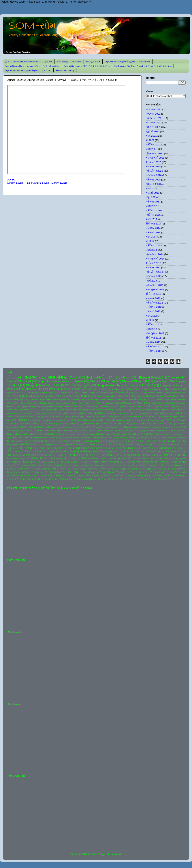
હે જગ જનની (132, 479)
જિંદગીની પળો (41, 451)
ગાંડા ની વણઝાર (39, 448)
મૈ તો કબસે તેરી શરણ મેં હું (58, 469)
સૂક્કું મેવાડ (69, 479)
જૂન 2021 (151, 136)
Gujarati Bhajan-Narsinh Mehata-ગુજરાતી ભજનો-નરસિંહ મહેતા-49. (54, 396)
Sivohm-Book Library (65, 70)
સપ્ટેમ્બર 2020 (154, 175)
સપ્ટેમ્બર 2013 (154, 276)
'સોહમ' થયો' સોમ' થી (95, 389)
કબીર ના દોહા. (109, 441)
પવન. (35, 462)
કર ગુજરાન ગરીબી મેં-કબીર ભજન (24, 444)
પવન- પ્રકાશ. (23, 462)
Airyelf (74, 854)
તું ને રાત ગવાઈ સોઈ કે (86, 455)
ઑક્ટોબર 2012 (155, 303)
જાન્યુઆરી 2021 (155, 158)
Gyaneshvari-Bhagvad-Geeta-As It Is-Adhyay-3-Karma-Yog (71, 406)
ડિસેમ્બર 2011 (154, 338)
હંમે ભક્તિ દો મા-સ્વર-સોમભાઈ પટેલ (108, 479)
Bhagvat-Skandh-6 (109, 385)
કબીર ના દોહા (62, 62)
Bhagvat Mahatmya (153, 389)
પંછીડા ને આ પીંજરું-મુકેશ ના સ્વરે (116, 458)
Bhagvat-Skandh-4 (19, 381)
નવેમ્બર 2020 (153, 166)
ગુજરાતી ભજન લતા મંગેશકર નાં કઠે (95, 448)
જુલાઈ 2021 (153, 131)
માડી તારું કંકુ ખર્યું (167, 465)
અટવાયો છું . (180, 434)
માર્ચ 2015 (152, 219)
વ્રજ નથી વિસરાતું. (141, 472)
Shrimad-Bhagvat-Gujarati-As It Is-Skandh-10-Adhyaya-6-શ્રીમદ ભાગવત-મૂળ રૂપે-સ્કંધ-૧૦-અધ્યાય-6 (137, 427)
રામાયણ (31, 377)
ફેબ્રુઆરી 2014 (155, 254)
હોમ (7, 62)
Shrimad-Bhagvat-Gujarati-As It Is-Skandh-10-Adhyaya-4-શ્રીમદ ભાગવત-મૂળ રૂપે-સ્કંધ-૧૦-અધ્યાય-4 (129, 424)
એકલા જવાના (34, 441)
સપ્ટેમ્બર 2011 (154, 351)
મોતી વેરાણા (78, 469)
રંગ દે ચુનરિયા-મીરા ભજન (137, 469)
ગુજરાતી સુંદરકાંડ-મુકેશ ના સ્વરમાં (145, 448)
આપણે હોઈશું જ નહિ (117, 438)
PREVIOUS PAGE (38, 183)
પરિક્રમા (10, 462)
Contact (48, 70)
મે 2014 (150, 241)
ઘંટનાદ (166, 448)
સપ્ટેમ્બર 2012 (154, 307)
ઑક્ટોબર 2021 (155, 118)
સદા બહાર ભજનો (93, 62)
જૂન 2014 (151, 237)
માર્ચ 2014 (152, 250)
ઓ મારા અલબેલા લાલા (70, 441)
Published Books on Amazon (26, 62)
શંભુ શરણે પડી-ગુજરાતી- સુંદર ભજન (168, 472)
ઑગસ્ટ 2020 (153, 180)
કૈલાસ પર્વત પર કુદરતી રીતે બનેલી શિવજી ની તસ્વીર (111, 444)
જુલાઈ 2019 (153, 193)
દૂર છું (156, 455)
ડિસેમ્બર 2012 (154, 294)
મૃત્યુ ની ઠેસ (39, 469)
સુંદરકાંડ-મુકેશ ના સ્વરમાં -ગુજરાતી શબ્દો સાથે (160, 476)
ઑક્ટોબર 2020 (155, 171)
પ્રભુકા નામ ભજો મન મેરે (84, 462)
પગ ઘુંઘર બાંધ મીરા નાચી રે (145, 458)
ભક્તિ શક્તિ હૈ (12, 465)
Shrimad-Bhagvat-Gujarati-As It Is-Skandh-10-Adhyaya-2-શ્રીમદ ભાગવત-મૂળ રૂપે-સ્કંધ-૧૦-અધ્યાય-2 (121, 420)
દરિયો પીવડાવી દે (143, 455)
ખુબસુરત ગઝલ (22, 448)
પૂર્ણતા (53, 462)
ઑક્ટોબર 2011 (155, 347)
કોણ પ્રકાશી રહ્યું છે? (146, 444)
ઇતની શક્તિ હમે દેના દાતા (172, 438)
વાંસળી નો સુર (109, 472)
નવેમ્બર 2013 (153, 267)
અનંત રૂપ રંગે (15, 438)
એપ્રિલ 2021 (154, 145)
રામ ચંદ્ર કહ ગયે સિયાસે (20, 472)
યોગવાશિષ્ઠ (77, 389)
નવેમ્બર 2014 (153, 228)
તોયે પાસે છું (128, 455)
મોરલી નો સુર (92, 469)
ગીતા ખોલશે (72, 448)
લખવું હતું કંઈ (40, 472)
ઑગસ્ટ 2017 (153, 202)
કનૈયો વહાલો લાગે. (92, 441)
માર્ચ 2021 (152, 149)
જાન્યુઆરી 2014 (155, 259)
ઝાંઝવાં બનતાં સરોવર (173, 451)
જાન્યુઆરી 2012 (155, 333)
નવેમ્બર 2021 (153, 114)
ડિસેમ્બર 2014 (154, 224)
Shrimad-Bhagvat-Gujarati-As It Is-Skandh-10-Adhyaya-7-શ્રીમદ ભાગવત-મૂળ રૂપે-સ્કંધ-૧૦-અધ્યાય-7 (50, 431)
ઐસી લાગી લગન (50, 441)
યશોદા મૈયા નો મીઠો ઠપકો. (112, 469)
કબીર (61, 385)
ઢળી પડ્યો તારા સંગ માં (35, 455)
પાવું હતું (44, 462)
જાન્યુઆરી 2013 (155, 289)
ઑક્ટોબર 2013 (155, 272)
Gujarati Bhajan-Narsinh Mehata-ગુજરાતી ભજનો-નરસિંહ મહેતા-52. (60, 399)
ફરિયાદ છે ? (128, 462)
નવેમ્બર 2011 (153, 342)
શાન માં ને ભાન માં (31, 476)
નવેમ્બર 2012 (153, 298)
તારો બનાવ (68, 455)
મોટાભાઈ (64, 389)
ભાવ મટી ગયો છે (46, 465)
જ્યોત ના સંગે (127, 451)
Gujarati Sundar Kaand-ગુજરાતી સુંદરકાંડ (22, 70)
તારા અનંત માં (54, 455)
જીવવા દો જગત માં (58, 451)
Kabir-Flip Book (108, 406)
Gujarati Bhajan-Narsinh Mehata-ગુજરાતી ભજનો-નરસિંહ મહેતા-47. (110, 392)
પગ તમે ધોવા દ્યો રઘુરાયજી (171, 458)
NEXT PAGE (59, 183)
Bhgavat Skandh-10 (15, 392)
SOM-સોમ (32, 26)
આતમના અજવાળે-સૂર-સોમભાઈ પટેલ (80, 438)
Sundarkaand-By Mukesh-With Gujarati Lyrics (120, 434)
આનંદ (102, 438)
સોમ (10, 377)
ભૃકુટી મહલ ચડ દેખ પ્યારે (67, 465)
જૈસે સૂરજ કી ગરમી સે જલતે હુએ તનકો (100, 451)
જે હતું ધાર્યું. (75, 451)
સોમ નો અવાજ (83, 479)
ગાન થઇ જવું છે (57, 448)
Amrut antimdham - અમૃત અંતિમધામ (124, 389)
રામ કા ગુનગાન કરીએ (176, 469)
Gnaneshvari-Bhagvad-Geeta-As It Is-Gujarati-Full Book (52, 392)
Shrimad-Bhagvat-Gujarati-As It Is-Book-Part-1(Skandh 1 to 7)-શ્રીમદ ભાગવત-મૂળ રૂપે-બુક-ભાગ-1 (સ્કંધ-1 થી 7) (91, 410)
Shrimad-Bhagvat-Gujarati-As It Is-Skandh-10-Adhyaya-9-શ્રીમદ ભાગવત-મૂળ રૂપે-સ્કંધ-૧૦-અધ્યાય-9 (53, 434)
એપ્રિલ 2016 (154, 210)
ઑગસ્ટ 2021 (153, 127)
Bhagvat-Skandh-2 (170, 385)
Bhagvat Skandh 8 (134, 381)
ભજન (175, 377)
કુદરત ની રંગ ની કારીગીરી (75, 444)
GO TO (11, 180)
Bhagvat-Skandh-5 (103, 381)
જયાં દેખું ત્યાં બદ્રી (23, 451)
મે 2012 (150, 320)
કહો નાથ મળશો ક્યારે (51, 444)
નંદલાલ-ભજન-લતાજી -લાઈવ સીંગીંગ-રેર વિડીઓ (26, 458)
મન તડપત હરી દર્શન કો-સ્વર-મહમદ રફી (98, 465)
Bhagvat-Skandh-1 (38, 385)
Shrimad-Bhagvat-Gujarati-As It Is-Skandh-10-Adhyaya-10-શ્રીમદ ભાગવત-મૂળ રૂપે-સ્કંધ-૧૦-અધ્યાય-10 (104, 413)
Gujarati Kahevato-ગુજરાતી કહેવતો (120, 62)
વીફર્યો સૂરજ (124, 472)
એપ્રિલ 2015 (154, 215)
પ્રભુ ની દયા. (64, 462)
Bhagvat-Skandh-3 (151, 377)
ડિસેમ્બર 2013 (154, 263)
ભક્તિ (180, 462)
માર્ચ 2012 (152, 329)
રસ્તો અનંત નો (157, 469)
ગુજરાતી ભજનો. (121, 448)
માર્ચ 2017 (152, 206)
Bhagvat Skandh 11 (174, 389)
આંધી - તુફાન (30, 438)
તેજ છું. (116, 455)
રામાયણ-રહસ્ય (81, 385)
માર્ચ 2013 (152, 281)
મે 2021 (150, 140)
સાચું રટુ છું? (133, 476)
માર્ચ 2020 (152, 188)
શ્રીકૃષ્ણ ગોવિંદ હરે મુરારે (89, 476)
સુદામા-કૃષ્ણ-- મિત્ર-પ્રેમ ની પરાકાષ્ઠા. (36, 479)
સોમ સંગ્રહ (58, 377)
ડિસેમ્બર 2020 (154, 162)
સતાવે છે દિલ (119, 476)
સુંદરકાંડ (122, 377)
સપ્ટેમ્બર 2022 (154, 109)
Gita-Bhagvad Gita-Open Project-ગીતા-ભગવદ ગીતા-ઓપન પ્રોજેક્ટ (143, 66)
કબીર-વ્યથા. (181, 441)
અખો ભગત (77, 62)
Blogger (102, 854)
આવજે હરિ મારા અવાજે (148, 438)
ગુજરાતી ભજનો (92, 377)
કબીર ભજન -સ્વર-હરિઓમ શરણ (144, 441)
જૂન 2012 (151, 316)
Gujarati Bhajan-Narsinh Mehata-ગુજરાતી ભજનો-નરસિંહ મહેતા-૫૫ (69, 403)
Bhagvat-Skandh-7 (141, 385)
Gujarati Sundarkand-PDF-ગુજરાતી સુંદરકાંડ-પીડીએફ (87, 66)
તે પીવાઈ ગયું (104, 455)
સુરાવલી (58, 479)
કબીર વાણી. (167, 441)
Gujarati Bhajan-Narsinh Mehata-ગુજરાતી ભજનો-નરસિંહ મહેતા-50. (116, 396)
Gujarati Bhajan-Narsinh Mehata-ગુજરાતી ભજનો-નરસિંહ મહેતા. (32, 66)
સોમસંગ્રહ (161, 381)
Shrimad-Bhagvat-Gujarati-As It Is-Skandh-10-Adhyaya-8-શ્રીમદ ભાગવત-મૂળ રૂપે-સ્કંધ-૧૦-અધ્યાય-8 (142, 431)
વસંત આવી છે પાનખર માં (89, 472)
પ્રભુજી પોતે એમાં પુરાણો (109, 462)
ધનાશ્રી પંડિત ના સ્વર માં (172, 455)
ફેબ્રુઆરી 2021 (155, 153)
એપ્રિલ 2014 (154, 245)
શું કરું (62, 476)
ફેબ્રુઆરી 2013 (155, 285)
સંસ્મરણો (106, 476)
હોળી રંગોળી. (166, 479)
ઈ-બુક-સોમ (48, 62)
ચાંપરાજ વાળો (145, 62)
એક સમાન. (19, 441)
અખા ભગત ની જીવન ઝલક (40, 389)
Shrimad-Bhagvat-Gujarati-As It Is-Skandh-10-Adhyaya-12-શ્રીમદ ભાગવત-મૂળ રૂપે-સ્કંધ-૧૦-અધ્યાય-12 (114, 417)
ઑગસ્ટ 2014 (153, 232)
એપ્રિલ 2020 (154, 184)
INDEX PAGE (15, 183)
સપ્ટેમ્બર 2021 (154, 123)
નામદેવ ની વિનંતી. (80, 458)
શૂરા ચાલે (71, 476)
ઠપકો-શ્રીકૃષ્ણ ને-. (14, 455)
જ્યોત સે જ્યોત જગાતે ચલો (148, 451)
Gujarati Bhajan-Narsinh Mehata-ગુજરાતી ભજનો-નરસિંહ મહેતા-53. (123, 399)
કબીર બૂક (123, 441)
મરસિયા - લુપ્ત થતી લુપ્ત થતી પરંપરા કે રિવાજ (137, 465)
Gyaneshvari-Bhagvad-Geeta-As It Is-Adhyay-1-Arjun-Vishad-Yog (132, 403)
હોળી (155, 479)
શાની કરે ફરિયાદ (49, 476)
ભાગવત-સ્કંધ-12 (28, 465)
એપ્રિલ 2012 (154, 325)
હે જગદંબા (145, 479)
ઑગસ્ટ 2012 (153, 311)
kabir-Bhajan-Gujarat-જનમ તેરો (158, 434)
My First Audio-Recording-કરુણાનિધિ (135, 406)
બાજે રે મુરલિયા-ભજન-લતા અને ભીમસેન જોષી (155, 462)
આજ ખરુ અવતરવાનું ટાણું (50, 438)
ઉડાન (9, 441)
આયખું (132, 438)
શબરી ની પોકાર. (13, 476)
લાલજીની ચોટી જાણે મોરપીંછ (62, 472)
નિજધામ (95, 458)
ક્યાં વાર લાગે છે (166, 444)
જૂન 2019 (151, 197)
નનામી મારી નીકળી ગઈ (60, 458)
